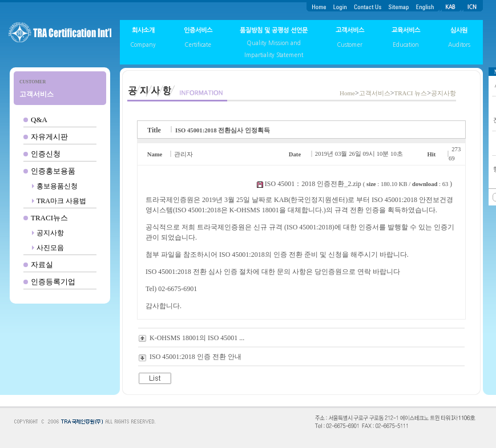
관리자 (184, 154)
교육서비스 (406, 31)
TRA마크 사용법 (61, 201)
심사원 (459, 31)
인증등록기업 (53, 282)
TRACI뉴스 (49, 218)
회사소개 (143, 31)
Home (347, 93)
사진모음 (50, 248)
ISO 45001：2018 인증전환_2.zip (313, 184)
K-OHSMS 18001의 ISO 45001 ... (197, 338)
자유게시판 (49, 137)
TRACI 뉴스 (410, 93)
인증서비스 (198, 31)
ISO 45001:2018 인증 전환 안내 (195, 357)
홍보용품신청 (57, 186)
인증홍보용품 (53, 171)
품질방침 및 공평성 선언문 (274, 31)
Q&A (39, 120)
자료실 (42, 265)
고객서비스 (350, 31)
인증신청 (46, 154)
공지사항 (50, 233)
